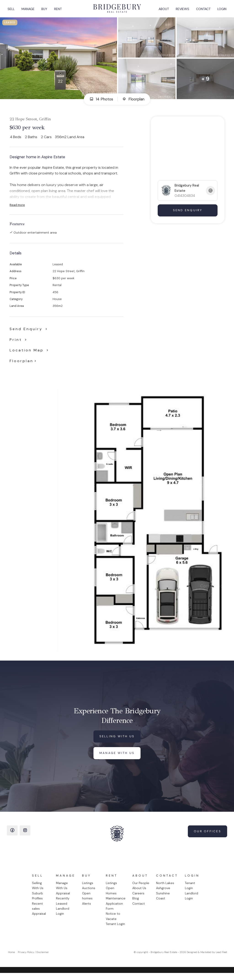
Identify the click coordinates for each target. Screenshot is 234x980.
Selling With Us (38, 890)
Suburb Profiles (37, 900)
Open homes (87, 900)
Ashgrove (163, 892)
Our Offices (207, 835)
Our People (141, 887)
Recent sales (37, 910)
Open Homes (111, 895)
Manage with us (117, 757)
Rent (60, 11)
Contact (202, 11)
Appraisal (39, 918)
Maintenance (116, 902)
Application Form (114, 910)
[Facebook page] (12, 835)
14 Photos (101, 103)
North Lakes (165, 887)
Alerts (86, 908)
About (162, 11)
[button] (19, 344)
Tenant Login (115, 928)
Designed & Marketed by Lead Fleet (207, 956)
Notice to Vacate (113, 920)
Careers (138, 897)
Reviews (181, 11)
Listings (88, 887)
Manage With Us (62, 890)
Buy (46, 11)
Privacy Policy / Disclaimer (33, 956)
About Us (139, 892)
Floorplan (133, 103)
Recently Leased (63, 905)
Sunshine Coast (163, 900)
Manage (30, 11)
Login (220, 11)
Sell (13, 11)
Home (11, 956)
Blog (136, 902)
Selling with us (117, 740)
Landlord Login (63, 915)
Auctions (89, 892)
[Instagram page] (25, 835)
